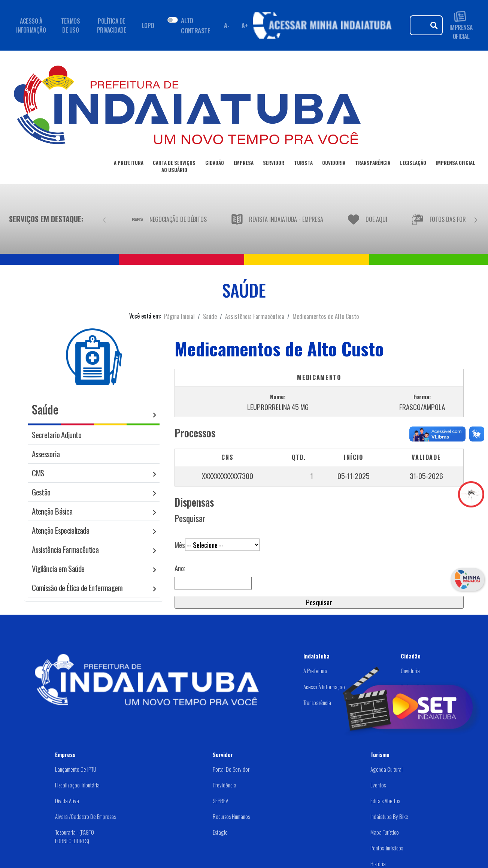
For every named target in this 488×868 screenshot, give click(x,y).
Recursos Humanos (231, 816)
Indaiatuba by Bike (389, 816)
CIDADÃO (215, 164)
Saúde (210, 316)
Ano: (180, 568)
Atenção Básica (52, 511)
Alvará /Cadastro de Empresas (85, 816)
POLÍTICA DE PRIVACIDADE (112, 25)
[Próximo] (476, 219)
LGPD (148, 25)
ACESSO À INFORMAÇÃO (31, 25)
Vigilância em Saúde (58, 568)
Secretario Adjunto (57, 435)
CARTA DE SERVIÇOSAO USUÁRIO (174, 168)
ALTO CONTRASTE (195, 25)
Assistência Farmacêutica (255, 316)
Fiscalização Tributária (77, 785)
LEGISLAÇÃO (413, 164)
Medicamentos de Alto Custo (326, 316)
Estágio (220, 832)
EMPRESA (244, 164)
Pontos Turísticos (387, 848)
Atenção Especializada (60, 530)
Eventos (378, 785)
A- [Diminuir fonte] (227, 25)
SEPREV (220, 801)
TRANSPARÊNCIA (373, 164)
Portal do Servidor (231, 769)
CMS (38, 473)
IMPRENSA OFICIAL (461, 25)
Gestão (41, 492)
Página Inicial (179, 316)
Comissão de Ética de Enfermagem (77, 587)
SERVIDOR (274, 164)
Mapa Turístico (385, 832)
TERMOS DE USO (70, 25)
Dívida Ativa (67, 801)
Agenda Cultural (387, 769)
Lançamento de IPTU (76, 769)
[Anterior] (104, 219)
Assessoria (46, 454)
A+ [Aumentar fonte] (245, 25)
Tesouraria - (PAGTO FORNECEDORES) (75, 836)
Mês (217, 539)
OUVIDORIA (334, 164)
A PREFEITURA (129, 164)
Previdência (225, 785)
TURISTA (303, 164)
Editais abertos (385, 801)
